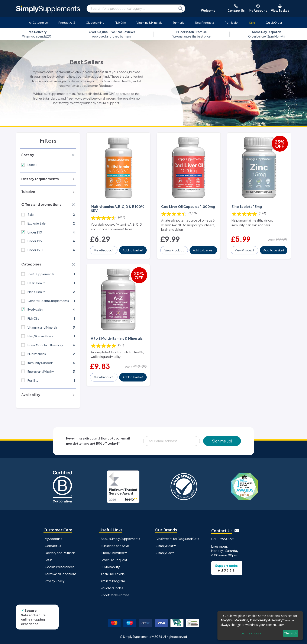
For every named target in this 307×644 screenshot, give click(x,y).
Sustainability (110, 567)
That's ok (291, 633)
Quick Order (274, 22)
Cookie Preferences (60, 567)
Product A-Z (67, 22)
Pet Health (232, 22)
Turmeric (179, 22)
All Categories (38, 22)
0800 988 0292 (223, 539)
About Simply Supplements (120, 539)
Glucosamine (95, 22)
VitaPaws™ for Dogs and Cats (178, 539)
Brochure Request (114, 560)
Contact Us (53, 546)
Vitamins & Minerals (149, 22)
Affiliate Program (113, 581)
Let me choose (251, 633)
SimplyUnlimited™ (114, 553)
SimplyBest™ (166, 546)
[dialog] (260, 626)
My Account (53, 539)
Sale (252, 22)
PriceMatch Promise (115, 595)
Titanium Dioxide (113, 574)
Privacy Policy (55, 581)
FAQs (49, 560)
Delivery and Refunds (60, 553)
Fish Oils (120, 22)
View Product (104, 250)
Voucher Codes (112, 588)
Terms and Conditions (61, 574)
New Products (205, 22)
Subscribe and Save (115, 546)
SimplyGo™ (165, 553)
